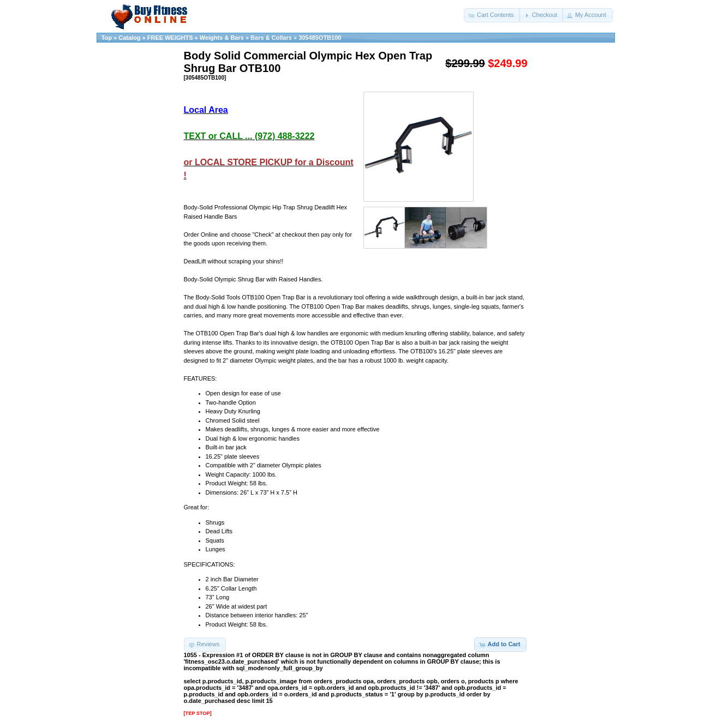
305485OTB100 (320, 38)
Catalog (129, 38)
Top (107, 38)
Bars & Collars (271, 38)
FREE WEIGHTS (170, 38)
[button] (492, 15)
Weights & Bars (222, 38)
